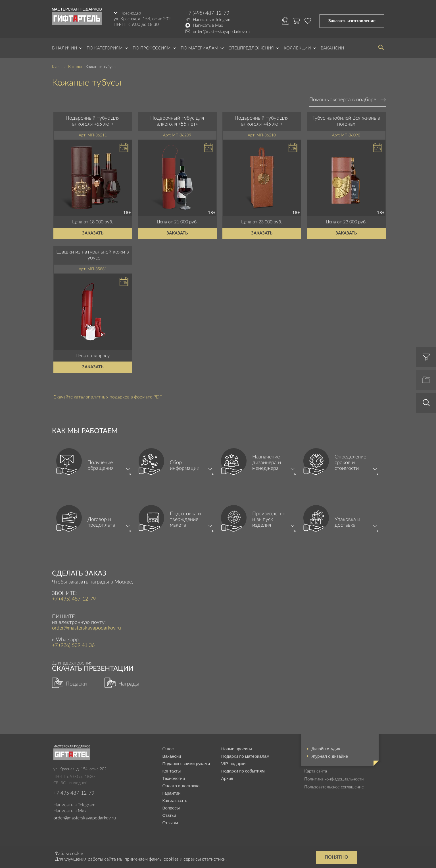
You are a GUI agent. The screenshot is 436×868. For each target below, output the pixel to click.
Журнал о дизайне (330, 756)
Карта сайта (316, 771)
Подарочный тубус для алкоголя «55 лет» (177, 121)
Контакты (171, 771)
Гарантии (171, 793)
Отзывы (170, 823)
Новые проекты (237, 749)
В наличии (64, 48)
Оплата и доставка (181, 786)
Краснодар (131, 13)
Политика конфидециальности (334, 779)
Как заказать (175, 800)
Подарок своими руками (186, 764)
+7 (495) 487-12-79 (207, 13)
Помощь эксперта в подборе (343, 100)
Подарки (76, 684)
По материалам (200, 48)
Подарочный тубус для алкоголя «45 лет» (262, 121)
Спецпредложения (251, 48)
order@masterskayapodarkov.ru (221, 32)
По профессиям (152, 48)
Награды (129, 684)
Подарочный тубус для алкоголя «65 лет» (93, 121)
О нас (168, 749)
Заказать (93, 233)
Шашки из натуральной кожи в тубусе (93, 255)
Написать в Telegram (212, 20)
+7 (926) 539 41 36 (73, 645)
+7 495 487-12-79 (74, 793)
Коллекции (297, 48)
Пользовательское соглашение (334, 787)
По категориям (105, 48)
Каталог (76, 67)
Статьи (169, 815)
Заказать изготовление (352, 21)
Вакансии (332, 48)
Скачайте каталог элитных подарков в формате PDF (108, 397)
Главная (59, 67)
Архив (227, 778)
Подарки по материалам (245, 756)
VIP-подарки (233, 764)
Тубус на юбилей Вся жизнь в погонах (346, 121)
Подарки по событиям (243, 771)
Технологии (174, 778)
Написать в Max (208, 25)
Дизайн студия (326, 749)
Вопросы (171, 808)
